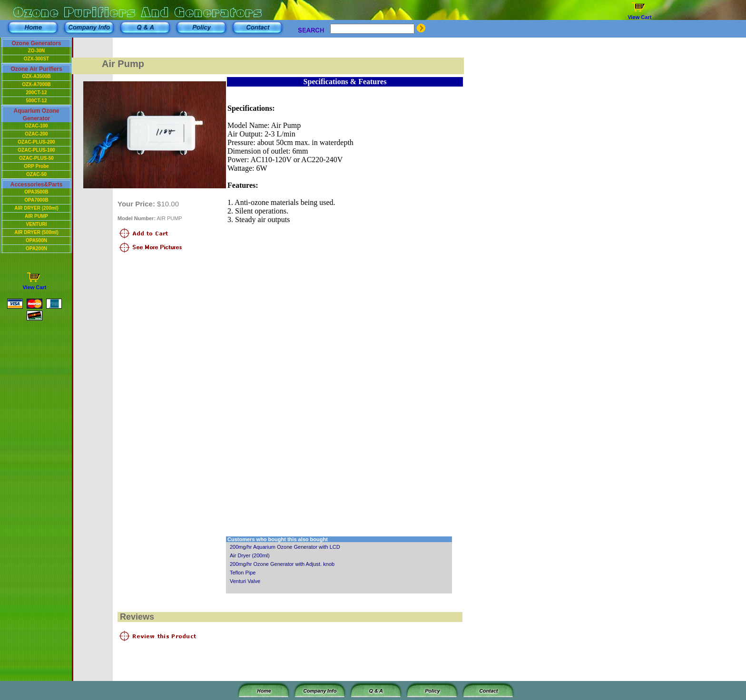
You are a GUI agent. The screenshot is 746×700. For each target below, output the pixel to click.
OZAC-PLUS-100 (36, 150)
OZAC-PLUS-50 (36, 158)
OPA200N (36, 248)
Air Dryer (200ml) (250, 555)
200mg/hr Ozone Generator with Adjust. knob (282, 564)
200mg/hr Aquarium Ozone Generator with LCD (285, 547)
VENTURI (37, 224)
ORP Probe (36, 166)
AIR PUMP (36, 216)
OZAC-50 (36, 174)
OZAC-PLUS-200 (36, 142)
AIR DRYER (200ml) (36, 208)
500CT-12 (37, 101)
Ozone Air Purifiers (36, 69)
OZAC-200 (36, 134)
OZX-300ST (36, 59)
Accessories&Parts (36, 185)
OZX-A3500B (36, 76)
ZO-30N (37, 51)
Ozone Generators (36, 43)
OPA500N (36, 240)
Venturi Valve (245, 581)
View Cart (639, 17)
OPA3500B (36, 192)
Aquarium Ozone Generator (36, 115)
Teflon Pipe (243, 573)
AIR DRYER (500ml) (36, 232)
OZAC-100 (36, 126)
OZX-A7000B (36, 84)
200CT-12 (37, 92)
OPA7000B (36, 200)
